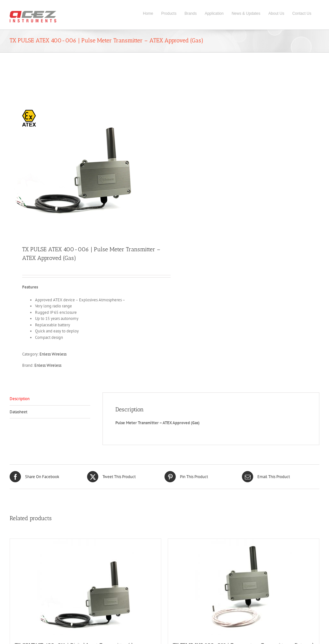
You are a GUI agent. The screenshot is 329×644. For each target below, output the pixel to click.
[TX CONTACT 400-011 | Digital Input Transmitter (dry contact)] (85, 587)
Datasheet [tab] (18, 412)
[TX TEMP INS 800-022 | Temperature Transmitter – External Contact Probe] (244, 587)
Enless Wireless (53, 354)
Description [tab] (20, 399)
